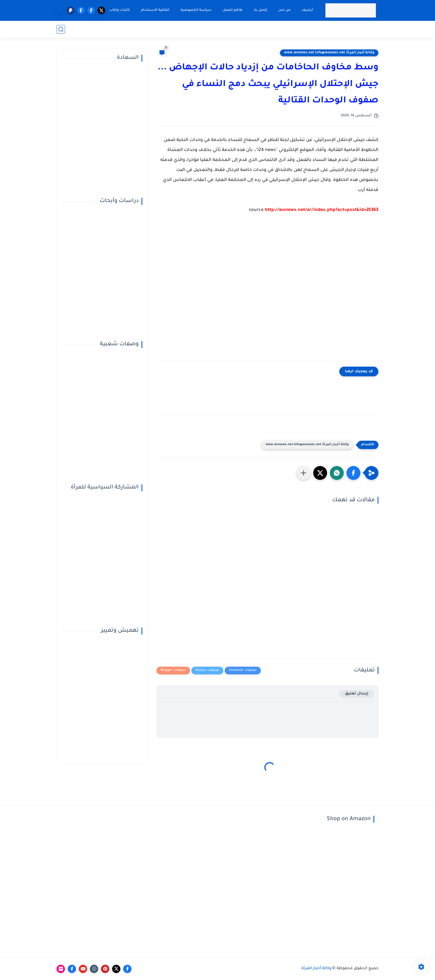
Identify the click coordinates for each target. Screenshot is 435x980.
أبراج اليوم (217, 29)
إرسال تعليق (357, 694)
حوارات (335, 29)
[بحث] (61, 29)
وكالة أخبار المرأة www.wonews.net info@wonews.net (329, 53)
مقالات (164, 29)
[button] (353, 473)
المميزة (317, 29)
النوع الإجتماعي (138, 29)
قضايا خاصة (107, 29)
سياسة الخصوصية (196, 10)
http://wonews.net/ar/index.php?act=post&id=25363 (322, 210)
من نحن (284, 10)
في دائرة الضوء (245, 29)
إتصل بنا (261, 10)
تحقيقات (355, 29)
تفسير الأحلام (189, 29)
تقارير (373, 29)
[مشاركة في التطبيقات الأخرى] (304, 473)
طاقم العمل (233, 10)
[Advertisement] (267, 291)
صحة (300, 29)
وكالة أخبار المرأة (316, 969)
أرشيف (307, 10)
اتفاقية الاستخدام (155, 10)
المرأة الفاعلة (278, 29)
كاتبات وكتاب (120, 10)
